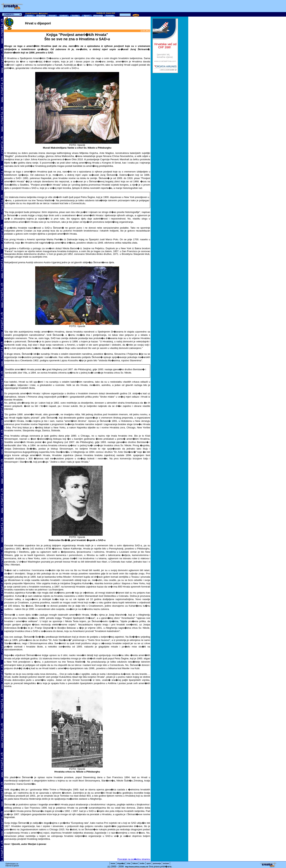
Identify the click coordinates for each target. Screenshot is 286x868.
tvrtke (142, 863)
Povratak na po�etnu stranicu (134, 859)
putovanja (157, 863)
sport (149, 863)
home (113, 863)
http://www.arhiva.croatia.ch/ (137, 867)
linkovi (135, 863)
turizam (166, 863)
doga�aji (121, 863)
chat (129, 863)
